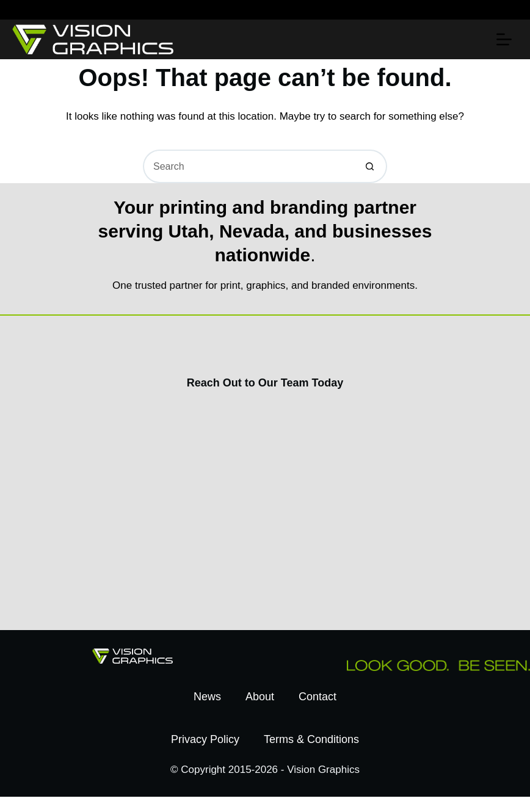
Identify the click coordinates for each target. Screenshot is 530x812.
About (260, 697)
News (207, 697)
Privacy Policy (205, 739)
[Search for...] (248, 166)
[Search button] (370, 166)
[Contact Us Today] (262, 507)
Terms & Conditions (311, 739)
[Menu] (504, 39)
